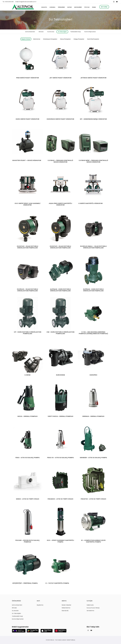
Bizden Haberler (66, 605)
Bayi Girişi (104, 7)
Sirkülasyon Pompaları (50, 39)
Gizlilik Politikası (71, 640)
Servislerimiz (90, 611)
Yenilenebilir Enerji (76, 32)
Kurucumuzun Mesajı (93, 608)
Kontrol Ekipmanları (90, 32)
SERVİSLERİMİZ (78, 7)
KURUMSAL (52, 7)
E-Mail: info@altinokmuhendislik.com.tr (26, 2)
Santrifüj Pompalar (93, 39)
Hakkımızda (90, 605)
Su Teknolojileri (62, 32)
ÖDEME (94, 7)
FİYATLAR (87, 7)
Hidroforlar (37, 39)
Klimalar (41, 32)
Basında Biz (65, 611)
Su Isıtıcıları (51, 32)
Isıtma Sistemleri (30, 32)
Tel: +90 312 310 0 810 (8, 2)
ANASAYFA (44, 7)
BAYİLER (70, 7)
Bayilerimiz (40, 605)
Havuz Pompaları (65, 39)
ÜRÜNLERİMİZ (61, 7)
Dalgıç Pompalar (79, 39)
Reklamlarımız (66, 608)
